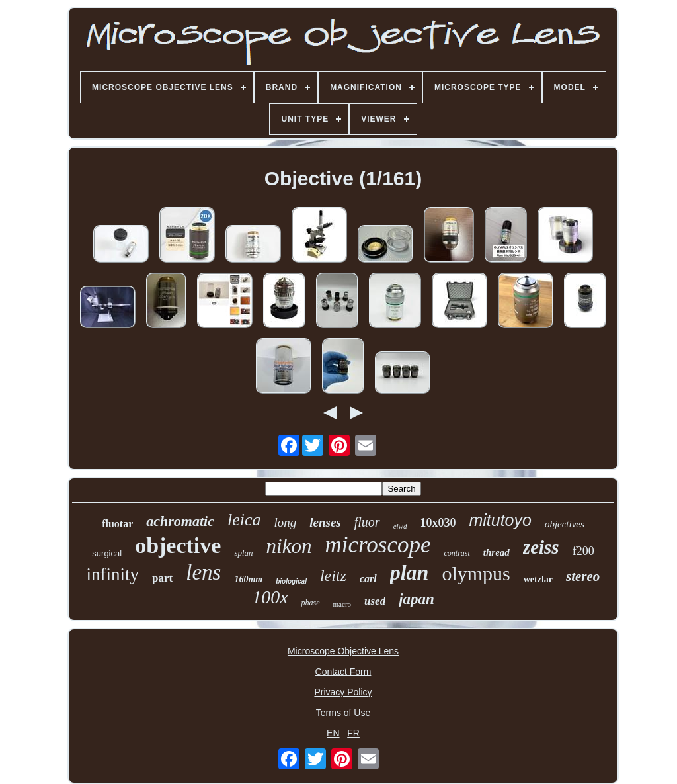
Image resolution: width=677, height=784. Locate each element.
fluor (367, 522)
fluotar (117, 524)
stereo (583, 576)
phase (311, 603)
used (375, 601)
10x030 (438, 523)
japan (417, 599)
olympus (476, 573)
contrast (457, 553)
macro (342, 604)
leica (244, 520)
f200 (583, 551)
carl (368, 579)
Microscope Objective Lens (343, 651)
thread (497, 552)
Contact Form (343, 672)
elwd (400, 526)
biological (291, 581)
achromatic (180, 521)
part (162, 578)
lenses (325, 522)
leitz (333, 576)
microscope (378, 545)
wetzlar (538, 579)
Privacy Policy (343, 692)
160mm (248, 579)
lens (203, 572)
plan (410, 572)
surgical (107, 553)
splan (243, 553)
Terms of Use (343, 713)
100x (270, 597)
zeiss (541, 547)
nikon (289, 546)
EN (333, 733)
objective (178, 545)
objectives (565, 524)
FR (353, 733)
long (285, 522)
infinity (113, 574)
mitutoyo (500, 520)
